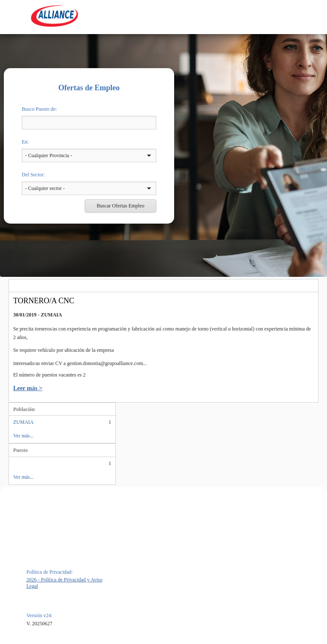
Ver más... (23, 436)
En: (25, 142)
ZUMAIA (23, 422)
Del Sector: (33, 175)
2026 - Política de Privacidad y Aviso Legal (64, 583)
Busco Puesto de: (39, 109)
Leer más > (28, 388)
